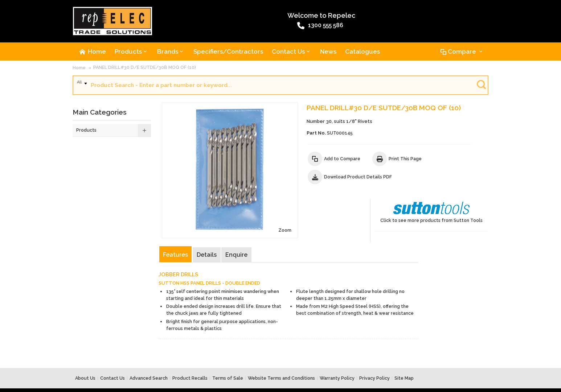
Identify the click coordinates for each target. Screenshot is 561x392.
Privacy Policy (374, 352)
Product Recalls (190, 352)
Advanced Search (149, 352)
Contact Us (112, 352)
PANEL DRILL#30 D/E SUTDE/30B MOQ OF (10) (145, 68)
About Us (85, 352)
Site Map (404, 352)
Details (207, 225)
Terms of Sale (228, 352)
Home (79, 69)
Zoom (251, 200)
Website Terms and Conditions (281, 352)
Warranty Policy (337, 352)
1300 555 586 (260, 26)
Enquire (237, 225)
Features (176, 225)
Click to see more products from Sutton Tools (452, 119)
